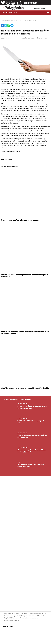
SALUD (18, 462)
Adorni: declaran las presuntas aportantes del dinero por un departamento (25, 332)
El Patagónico (5, 21)
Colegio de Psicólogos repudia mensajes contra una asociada (32, 407)
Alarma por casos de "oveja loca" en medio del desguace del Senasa (25, 276)
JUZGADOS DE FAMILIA (22, 404)
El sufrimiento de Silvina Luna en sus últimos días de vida (25, 388)
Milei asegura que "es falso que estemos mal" (20, 220)
